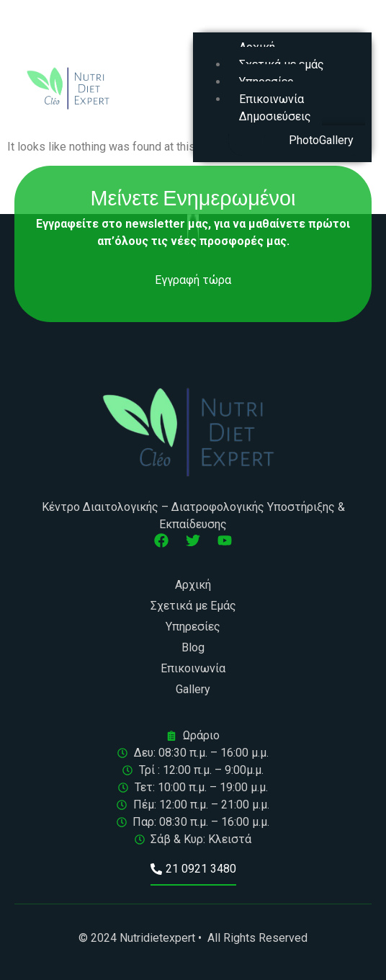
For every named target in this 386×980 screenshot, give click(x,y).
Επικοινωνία (271, 99)
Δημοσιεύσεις (275, 116)
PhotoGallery (321, 140)
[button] (282, 23)
